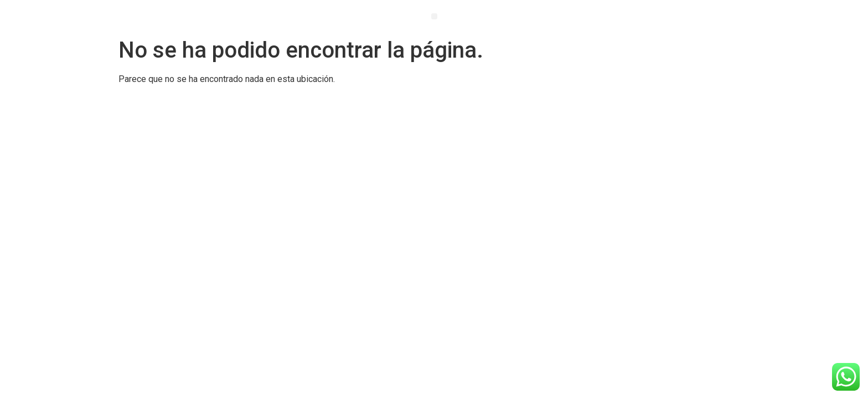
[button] (434, 16)
